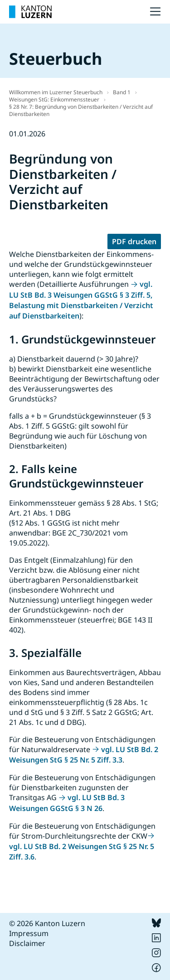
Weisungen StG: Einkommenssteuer (54, 99)
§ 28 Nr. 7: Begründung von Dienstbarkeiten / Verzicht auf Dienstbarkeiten (81, 110)
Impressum (29, 933)
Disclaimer (27, 943)
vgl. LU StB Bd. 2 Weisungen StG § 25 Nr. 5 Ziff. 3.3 (84, 755)
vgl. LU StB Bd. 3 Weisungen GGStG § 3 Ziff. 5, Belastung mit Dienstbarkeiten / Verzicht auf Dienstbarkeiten (81, 300)
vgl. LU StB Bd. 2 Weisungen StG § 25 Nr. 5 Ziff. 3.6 (82, 852)
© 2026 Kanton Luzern (47, 923)
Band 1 (122, 92)
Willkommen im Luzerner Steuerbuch (56, 92)
